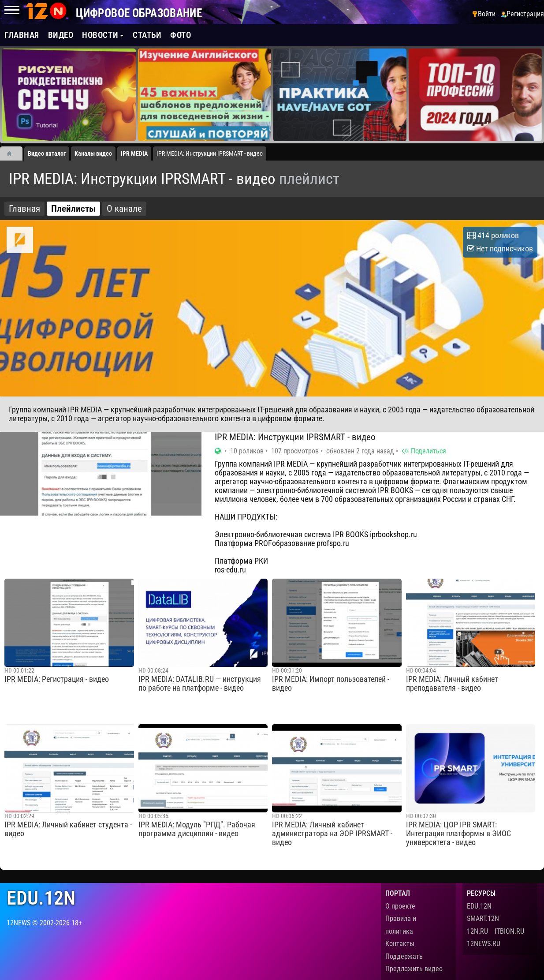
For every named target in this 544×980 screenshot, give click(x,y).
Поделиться (424, 451)
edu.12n (41, 898)
